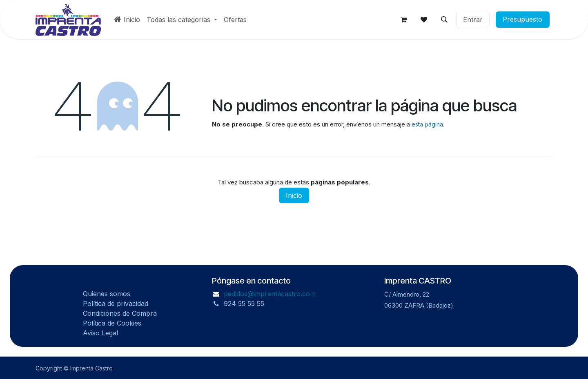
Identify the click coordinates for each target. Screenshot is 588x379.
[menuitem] (127, 20)
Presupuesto (526, 20)
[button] (444, 20)
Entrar (473, 20)
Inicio (294, 195)
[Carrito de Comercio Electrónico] (403, 20)
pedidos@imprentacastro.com (270, 294)
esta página (427, 124)
